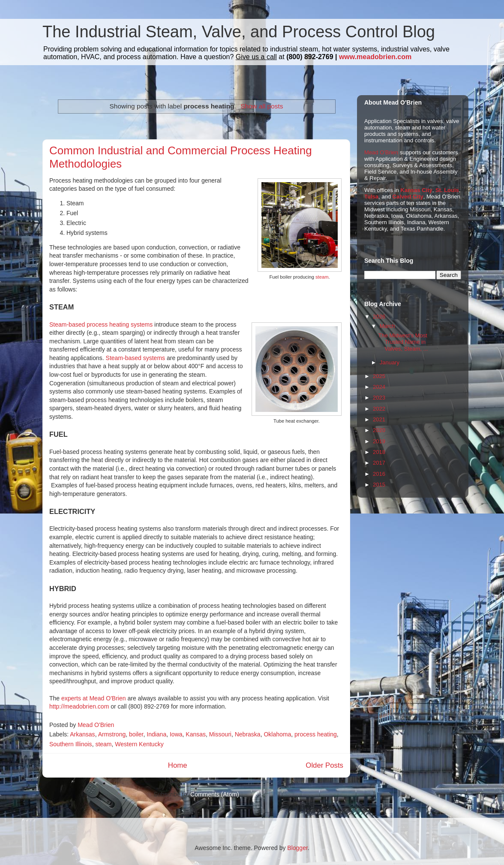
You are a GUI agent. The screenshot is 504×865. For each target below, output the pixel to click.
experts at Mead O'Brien (94, 698)
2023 (379, 398)
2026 (379, 317)
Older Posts (324, 765)
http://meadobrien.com (79, 706)
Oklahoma (277, 734)
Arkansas (82, 734)
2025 (379, 376)
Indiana (156, 734)
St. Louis (447, 190)
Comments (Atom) (215, 794)
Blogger (297, 848)
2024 (379, 387)
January (390, 362)
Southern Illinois (71, 744)
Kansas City (416, 190)
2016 (379, 474)
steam (322, 277)
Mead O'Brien (381, 152)
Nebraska (248, 734)
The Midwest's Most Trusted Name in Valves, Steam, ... (403, 342)
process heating (316, 734)
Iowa (176, 734)
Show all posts (262, 106)
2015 (379, 485)
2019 (379, 441)
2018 (379, 452)
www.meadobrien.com (375, 57)
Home (178, 765)
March (387, 326)
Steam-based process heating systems (101, 324)
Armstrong (112, 734)
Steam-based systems (136, 358)
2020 (379, 430)
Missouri (220, 734)
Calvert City (408, 197)
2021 (379, 419)
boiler (136, 734)
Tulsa (371, 197)
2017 (379, 463)
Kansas (196, 734)
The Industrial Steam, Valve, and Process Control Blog (239, 32)
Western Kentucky (139, 744)
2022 (379, 409)
